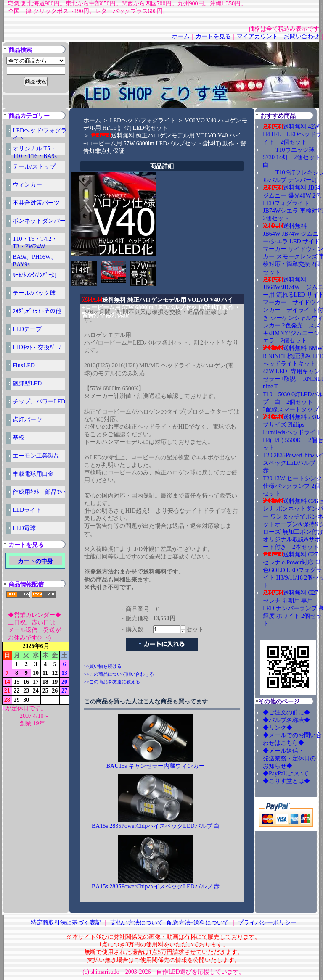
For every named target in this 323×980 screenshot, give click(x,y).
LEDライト (27, 510)
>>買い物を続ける (103, 666)
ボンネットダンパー (39, 221)
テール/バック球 (34, 293)
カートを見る (213, 36)
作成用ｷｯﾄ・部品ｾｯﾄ (39, 492)
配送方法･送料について (198, 923)
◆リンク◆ (278, 728)
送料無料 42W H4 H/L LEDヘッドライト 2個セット (292, 134)
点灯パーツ (27, 420)
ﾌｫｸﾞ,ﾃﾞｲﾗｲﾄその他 (37, 311)
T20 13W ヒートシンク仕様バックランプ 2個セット (293, 486)
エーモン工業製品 (36, 456)
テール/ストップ (34, 167)
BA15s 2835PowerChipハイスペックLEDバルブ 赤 (156, 886)
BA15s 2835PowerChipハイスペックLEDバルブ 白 (156, 826)
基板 (19, 438)
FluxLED (24, 365)
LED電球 (24, 528)
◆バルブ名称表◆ (286, 720)
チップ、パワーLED (39, 402)
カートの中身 (35, 561)
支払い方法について (137, 923)
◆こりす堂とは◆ (286, 781)
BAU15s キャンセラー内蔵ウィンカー (156, 766)
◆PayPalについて (286, 773)
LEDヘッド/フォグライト (143, 120)
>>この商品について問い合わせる (119, 674)
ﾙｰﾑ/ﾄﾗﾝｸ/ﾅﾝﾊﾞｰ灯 (35, 275)
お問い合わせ (302, 36)
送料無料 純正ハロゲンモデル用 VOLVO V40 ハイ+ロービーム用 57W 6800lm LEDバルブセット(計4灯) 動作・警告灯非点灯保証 (165, 143)
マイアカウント (257, 36)
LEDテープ (27, 329)
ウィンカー (27, 185)
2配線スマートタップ (291, 410)
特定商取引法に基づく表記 (66, 923)
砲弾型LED (27, 383)
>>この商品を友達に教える (112, 682)
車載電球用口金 (33, 474)
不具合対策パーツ (36, 203)
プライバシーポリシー (267, 923)
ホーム (181, 36)
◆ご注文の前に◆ (286, 713)
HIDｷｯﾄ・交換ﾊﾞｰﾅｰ (38, 347)
